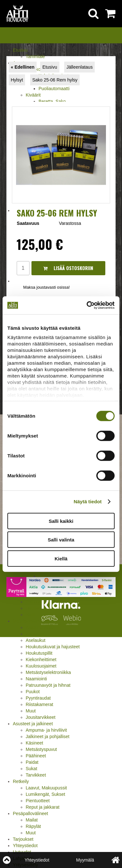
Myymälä (85, 860)
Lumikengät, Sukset (45, 794)
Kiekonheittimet (41, 660)
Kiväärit (33, 95)
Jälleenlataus (80, 67)
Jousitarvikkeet (41, 717)
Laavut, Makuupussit (46, 788)
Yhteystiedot (25, 846)
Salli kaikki (61, 521)
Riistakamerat (39, 704)
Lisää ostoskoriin (68, 268)
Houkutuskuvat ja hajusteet (53, 647)
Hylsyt (17, 80)
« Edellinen (22, 67)
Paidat (32, 762)
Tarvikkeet (36, 775)
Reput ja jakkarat (43, 807)
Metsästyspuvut (41, 749)
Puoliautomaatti (54, 89)
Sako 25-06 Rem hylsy (55, 80)
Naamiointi (36, 679)
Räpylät (33, 826)
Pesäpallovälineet (30, 813)
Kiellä (61, 558)
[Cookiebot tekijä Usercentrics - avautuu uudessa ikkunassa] (87, 305)
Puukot (33, 692)
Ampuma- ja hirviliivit (46, 730)
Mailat (32, 820)
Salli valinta (61, 540)
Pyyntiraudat (38, 698)
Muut (31, 711)
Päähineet (36, 756)
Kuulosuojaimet (41, 666)
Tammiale (35, 56)
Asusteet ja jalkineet (33, 724)
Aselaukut (35, 640)
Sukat (31, 769)
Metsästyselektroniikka (48, 672)
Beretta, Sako (52, 101)
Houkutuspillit (39, 653)
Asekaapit (35, 634)
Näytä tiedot (88, 502)
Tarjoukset (23, 839)
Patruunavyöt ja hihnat (48, 685)
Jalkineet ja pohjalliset (48, 736)
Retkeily (21, 781)
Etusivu (20, 50)
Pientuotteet (38, 801)
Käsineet (34, 743)
